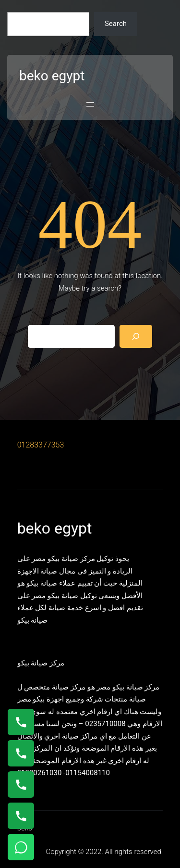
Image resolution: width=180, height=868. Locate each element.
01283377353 (41, 445)
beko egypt (52, 76)
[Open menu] (90, 104)
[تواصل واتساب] (21, 847)
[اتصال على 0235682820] (21, 753)
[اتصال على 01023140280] (21, 785)
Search (116, 24)
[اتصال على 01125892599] (21, 816)
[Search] (136, 336)
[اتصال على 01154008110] (21, 722)
